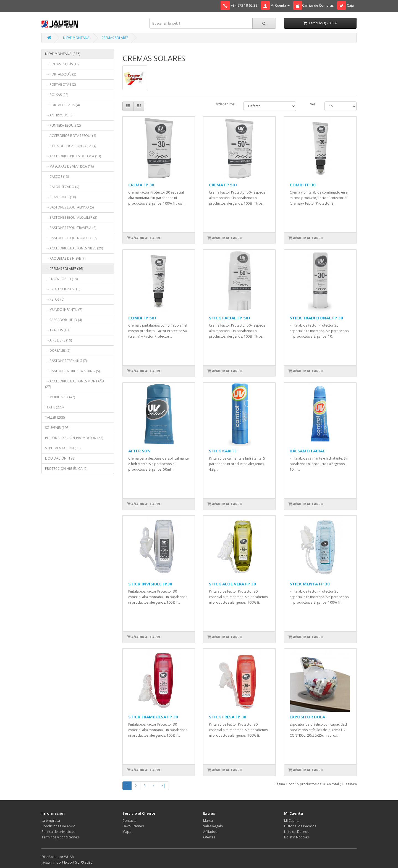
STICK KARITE (223, 451)
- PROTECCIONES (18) (63, 289)
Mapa (127, 832)
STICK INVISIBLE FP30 (150, 584)
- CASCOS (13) (57, 177)
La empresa (51, 821)
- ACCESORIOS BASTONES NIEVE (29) (74, 248)
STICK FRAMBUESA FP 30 (153, 717)
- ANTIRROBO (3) (59, 115)
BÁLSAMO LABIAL (307, 451)
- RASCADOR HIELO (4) (63, 320)
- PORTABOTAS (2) (60, 84)
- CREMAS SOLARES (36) (64, 269)
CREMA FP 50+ (223, 185)
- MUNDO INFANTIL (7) (64, 310)
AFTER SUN (139, 451)
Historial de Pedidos (300, 826)
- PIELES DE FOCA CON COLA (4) (71, 146)
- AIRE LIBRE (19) (58, 340)
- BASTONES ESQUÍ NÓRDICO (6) (71, 238)
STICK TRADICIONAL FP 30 (316, 318)
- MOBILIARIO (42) (60, 397)
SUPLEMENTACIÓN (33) (63, 448)
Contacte (129, 821)
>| (163, 786)
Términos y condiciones (60, 837)
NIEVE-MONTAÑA (76, 38)
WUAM (69, 857)
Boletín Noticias (296, 837)
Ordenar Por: (225, 104)
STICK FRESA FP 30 (228, 717)
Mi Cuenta (292, 821)
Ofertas (209, 837)
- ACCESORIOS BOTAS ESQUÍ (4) (70, 136)
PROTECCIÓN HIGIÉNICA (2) (66, 469)
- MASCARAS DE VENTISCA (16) (69, 166)
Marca (208, 821)
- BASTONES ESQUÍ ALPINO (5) (69, 207)
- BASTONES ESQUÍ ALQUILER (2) (71, 217)
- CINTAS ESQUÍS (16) (62, 64)
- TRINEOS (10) (57, 330)
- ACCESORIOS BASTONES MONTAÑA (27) (75, 384)
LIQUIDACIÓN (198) (60, 458)
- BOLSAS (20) (57, 95)
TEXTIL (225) (54, 407)
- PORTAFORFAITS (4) (62, 105)
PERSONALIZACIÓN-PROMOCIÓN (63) (74, 438)
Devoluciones (133, 826)
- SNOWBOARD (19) (61, 279)
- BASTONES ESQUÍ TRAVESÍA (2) (71, 228)
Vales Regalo (213, 826)
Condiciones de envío (58, 826)
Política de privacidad (58, 832)
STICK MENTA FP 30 (310, 584)
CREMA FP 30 (141, 185)
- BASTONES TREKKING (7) (66, 361)
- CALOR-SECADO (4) (62, 187)
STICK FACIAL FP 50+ (230, 318)
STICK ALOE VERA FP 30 (232, 584)
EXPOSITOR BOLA (307, 717)
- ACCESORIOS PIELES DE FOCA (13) (73, 156)
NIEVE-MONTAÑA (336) (63, 54)
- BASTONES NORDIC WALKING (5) (72, 371)
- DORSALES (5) (58, 350)
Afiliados (210, 832)
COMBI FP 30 (303, 185)
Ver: (313, 104)
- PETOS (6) (55, 299)
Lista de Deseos (297, 832)
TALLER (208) (55, 417)
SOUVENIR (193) (57, 428)
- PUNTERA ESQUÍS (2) (63, 125)
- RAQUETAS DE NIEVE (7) (65, 258)
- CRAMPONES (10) (60, 197)
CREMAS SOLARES (115, 38)
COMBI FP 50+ (142, 318)
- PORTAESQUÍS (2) (61, 74)
